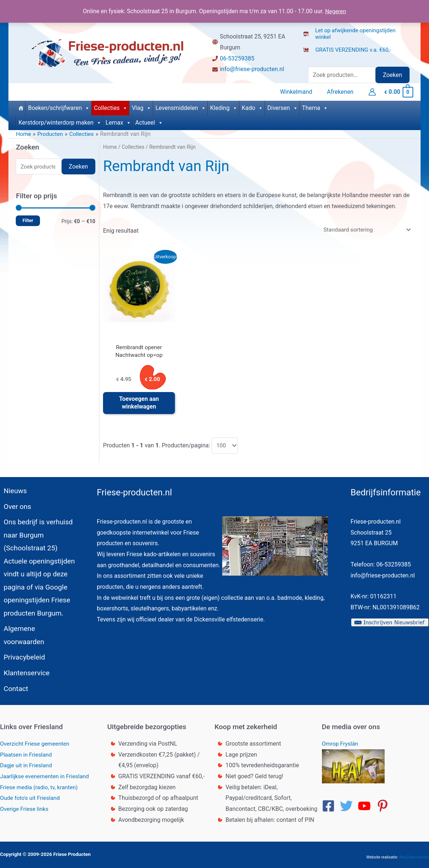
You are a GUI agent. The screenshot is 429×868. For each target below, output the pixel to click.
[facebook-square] (330, 803)
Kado (252, 106)
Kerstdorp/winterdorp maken (60, 121)
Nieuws (12, 493)
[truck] (309, 57)
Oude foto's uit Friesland (31, 795)
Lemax (118, 121)
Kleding (224, 106)
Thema (315, 106)
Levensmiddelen (181, 106)
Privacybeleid (22, 653)
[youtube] (366, 803)
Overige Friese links (25, 806)
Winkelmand (301, 91)
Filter (28, 219)
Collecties (111, 106)
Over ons (14, 509)
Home (110, 145)
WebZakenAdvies (414, 854)
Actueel (149, 121)
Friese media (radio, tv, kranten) (41, 784)
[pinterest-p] (385, 803)
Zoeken (392, 75)
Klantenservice (24, 669)
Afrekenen (342, 91)
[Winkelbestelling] (364, 228)
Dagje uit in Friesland (27, 762)
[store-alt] (359, 32)
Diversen (283, 106)
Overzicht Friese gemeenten (36, 741)
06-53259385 (237, 58)
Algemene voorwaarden (38, 636)
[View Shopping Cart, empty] (398, 91)
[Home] (21, 106)
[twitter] (348, 803)
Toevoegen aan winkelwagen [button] (139, 403)
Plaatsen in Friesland (27, 751)
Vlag (142, 106)
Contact (13, 685)
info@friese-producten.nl (252, 69)
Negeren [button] (335, 11)
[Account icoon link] (372, 91)
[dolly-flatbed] (350, 48)
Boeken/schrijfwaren (59, 106)
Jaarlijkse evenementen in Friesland (47, 773)
